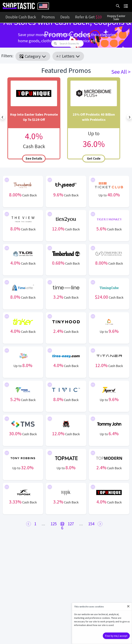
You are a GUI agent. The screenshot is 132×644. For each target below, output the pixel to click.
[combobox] (43, 6)
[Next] (129, 117)
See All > (121, 72)
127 (71, 524)
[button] (119, 6)
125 (54, 524)
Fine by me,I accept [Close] (116, 636)
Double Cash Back (21, 17)
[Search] (71, 43)
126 (62, 524)
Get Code (94, 158)
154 (91, 524)
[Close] (128, 606)
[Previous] (3, 117)
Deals (65, 17)
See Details (34, 158)
